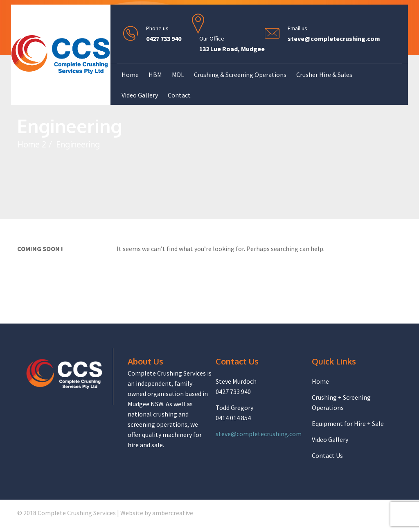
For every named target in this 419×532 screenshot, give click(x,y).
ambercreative (173, 513)
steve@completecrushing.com (334, 39)
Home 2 (32, 144)
